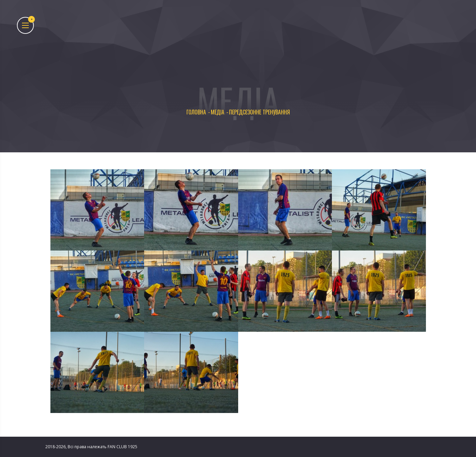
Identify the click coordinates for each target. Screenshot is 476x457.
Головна (196, 112)
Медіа (218, 112)
